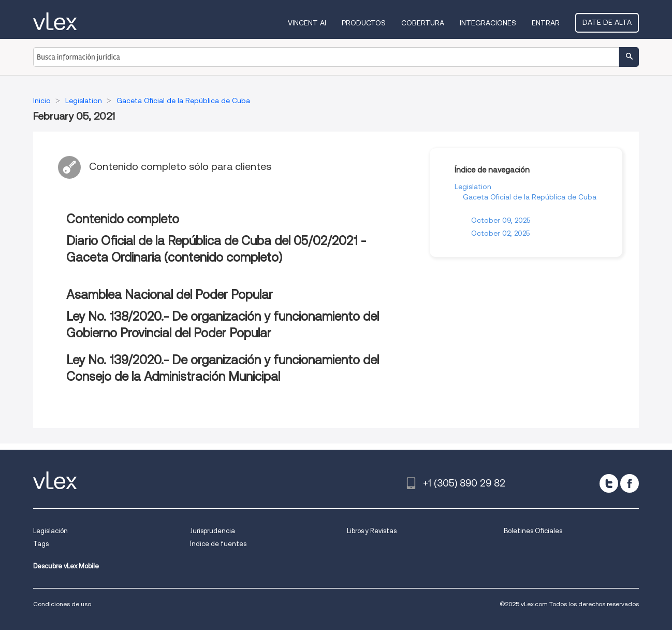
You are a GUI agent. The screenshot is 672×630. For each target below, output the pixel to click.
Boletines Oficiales (533, 531)
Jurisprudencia (213, 531)
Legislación (50, 531)
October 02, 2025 (500, 233)
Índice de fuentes (218, 544)
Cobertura (423, 23)
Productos (364, 23)
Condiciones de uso (62, 604)
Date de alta (607, 22)
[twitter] (609, 483)
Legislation (473, 187)
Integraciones (488, 23)
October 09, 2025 (501, 220)
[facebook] (630, 483)
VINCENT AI (307, 23)
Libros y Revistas (372, 531)
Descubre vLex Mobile (66, 566)
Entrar (546, 23)
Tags (41, 544)
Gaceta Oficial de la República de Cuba (530, 197)
